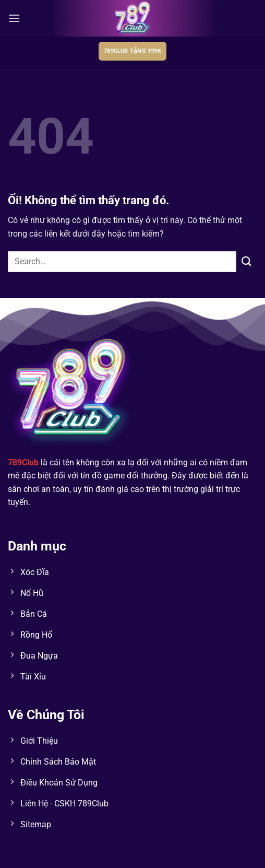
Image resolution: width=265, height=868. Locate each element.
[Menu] (14, 18)
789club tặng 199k (132, 51)
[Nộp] (247, 261)
